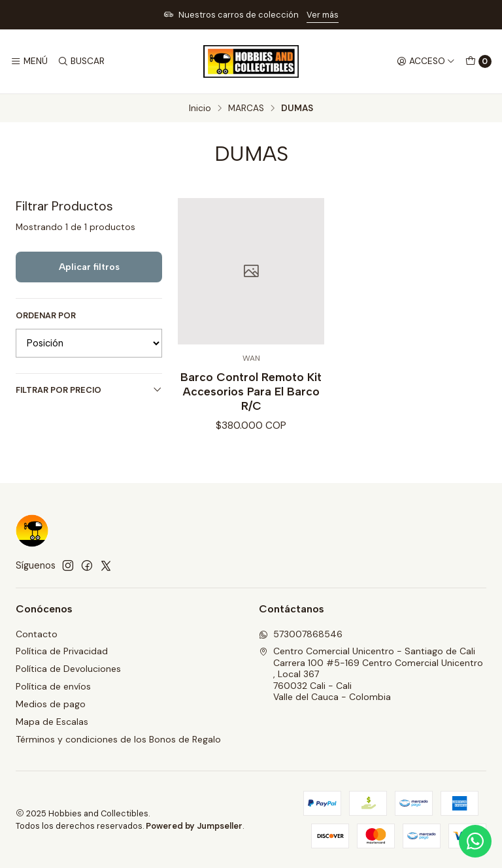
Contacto (37, 634)
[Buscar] (80, 61)
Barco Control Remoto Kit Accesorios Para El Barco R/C (251, 391)
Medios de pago (51, 704)
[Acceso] (426, 61)
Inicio (200, 108)
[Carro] (478, 61)
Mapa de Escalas (52, 722)
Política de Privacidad (62, 651)
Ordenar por (46, 316)
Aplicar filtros (89, 267)
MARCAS (246, 108)
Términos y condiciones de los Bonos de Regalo (118, 739)
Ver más (323, 15)
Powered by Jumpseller (194, 826)
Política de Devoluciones (68, 669)
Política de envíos (53, 686)
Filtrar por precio (89, 390)
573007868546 (301, 634)
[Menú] (29, 61)
